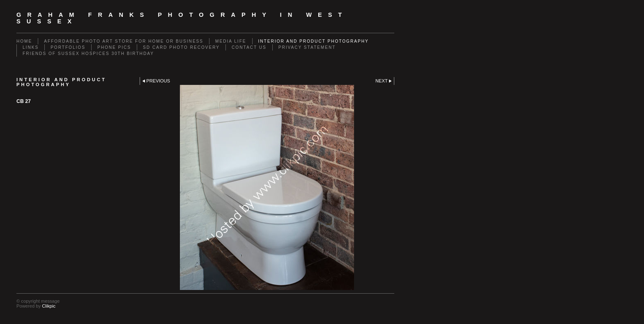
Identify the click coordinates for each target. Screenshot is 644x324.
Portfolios (68, 47)
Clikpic (49, 306)
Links (31, 47)
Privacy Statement (307, 47)
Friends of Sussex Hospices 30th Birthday (88, 54)
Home (24, 41)
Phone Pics (114, 47)
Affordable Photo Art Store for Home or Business (124, 41)
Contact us (249, 47)
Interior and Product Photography (314, 41)
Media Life (231, 41)
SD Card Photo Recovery (181, 47)
